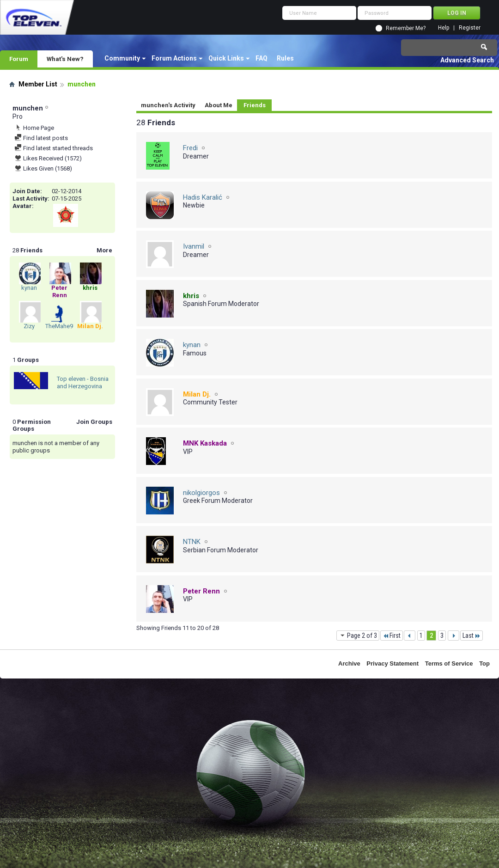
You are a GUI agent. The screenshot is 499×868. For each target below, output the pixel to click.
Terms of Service (449, 663)
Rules (285, 58)
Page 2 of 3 (358, 635)
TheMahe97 (61, 326)
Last (472, 636)
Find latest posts (41, 138)
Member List (38, 84)
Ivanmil (194, 246)
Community (122, 58)
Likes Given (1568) (43, 168)
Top (484, 663)
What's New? (65, 59)
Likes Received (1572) (48, 158)
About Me (219, 105)
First (392, 636)
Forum (19, 59)
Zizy (29, 326)
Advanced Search (467, 60)
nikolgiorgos (201, 493)
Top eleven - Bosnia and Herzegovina (83, 382)
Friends (255, 105)
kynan (29, 288)
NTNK (192, 542)
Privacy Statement (393, 663)
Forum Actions (174, 58)
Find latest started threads (54, 148)
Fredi (190, 148)
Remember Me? (406, 28)
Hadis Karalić (203, 197)
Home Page (34, 128)
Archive (349, 663)
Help (444, 28)
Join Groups (94, 422)
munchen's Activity (168, 105)
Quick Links (226, 58)
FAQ (262, 58)
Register (470, 28)
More (104, 250)
